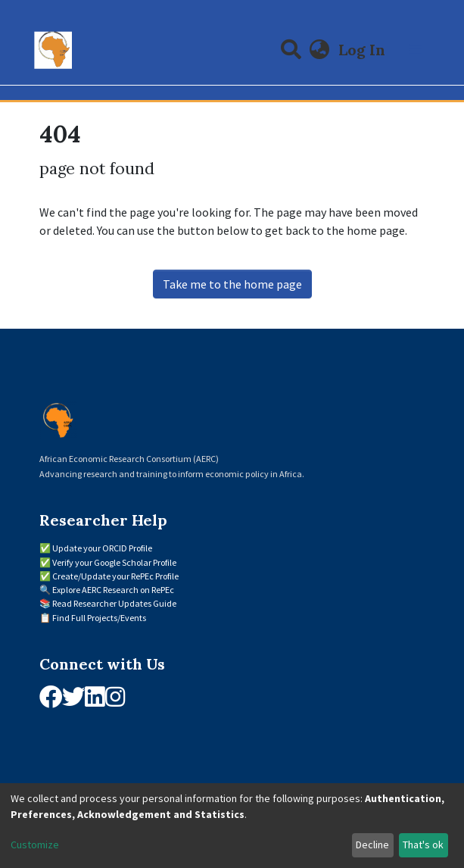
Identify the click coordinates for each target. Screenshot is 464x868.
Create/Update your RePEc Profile (115, 576)
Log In (363, 50)
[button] (319, 50)
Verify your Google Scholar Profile (114, 562)
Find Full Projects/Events (99, 618)
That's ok (423, 845)
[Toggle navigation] (416, 50)
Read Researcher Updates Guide (114, 603)
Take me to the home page (232, 284)
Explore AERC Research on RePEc (113, 590)
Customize (35, 845)
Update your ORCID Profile (102, 548)
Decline (372, 845)
